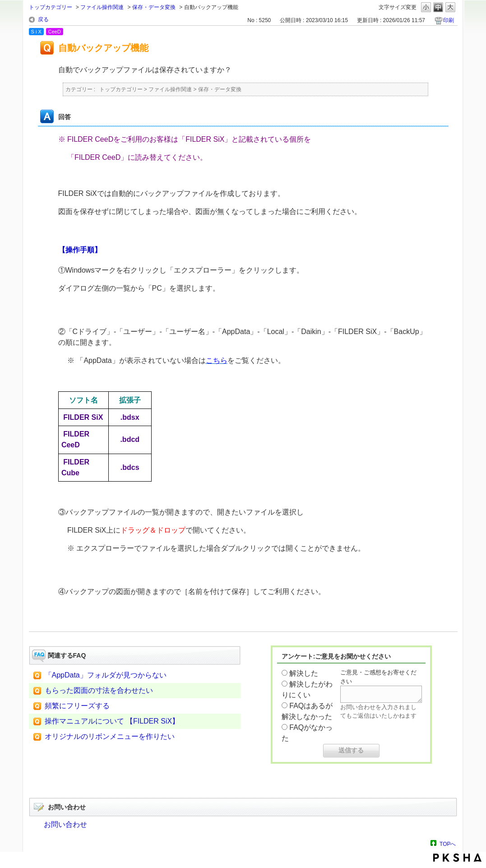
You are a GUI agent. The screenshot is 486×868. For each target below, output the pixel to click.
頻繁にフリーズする (77, 706)
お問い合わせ (65, 824)
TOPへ (448, 844)
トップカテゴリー (51, 7)
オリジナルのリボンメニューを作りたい (110, 736)
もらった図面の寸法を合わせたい (99, 690)
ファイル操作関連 (102, 7)
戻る (43, 19)
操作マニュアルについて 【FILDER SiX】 (112, 721)
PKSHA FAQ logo (457, 858)
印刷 (449, 20)
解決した (304, 673)
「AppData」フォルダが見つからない (106, 675)
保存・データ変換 (154, 7)
